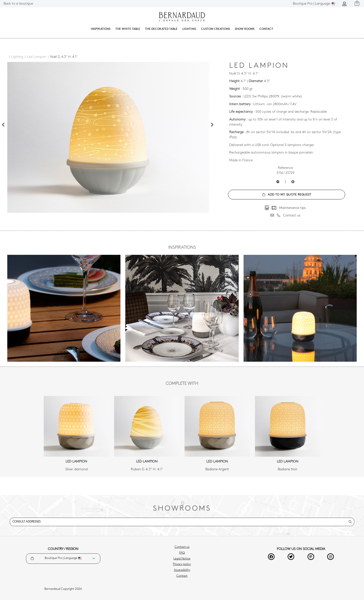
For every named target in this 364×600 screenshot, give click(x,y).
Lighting (189, 29)
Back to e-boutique (18, 4)
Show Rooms (245, 29)
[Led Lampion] (35, 57)
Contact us (182, 547)
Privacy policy (182, 564)
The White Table (128, 29)
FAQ (182, 553)
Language (314, 4)
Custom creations (216, 29)
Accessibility (182, 570)
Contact (266, 29)
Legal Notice (182, 559)
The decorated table (161, 29)
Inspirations (101, 29)
